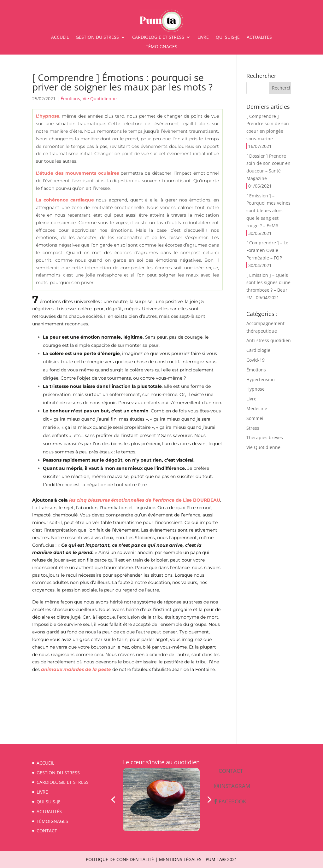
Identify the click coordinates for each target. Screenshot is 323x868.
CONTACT (47, 831)
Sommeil (255, 418)
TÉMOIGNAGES (161, 47)
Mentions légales (180, 859)
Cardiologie (258, 350)
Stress (253, 428)
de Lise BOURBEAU (145, 500)
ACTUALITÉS (259, 38)
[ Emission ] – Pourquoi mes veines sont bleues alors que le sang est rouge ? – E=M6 (268, 211)
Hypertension (261, 379)
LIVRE (203, 38)
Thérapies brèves (265, 437)
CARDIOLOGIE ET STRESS (158, 38)
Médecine (257, 408)
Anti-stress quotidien (269, 340)
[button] (113, 800)
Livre (251, 399)
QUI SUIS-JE (228, 38)
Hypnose (255, 389)
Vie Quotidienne (100, 99)
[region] (161, 800)
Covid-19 (255, 360)
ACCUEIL (60, 38)
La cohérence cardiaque (65, 200)
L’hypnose (48, 116)
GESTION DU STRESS (97, 38)
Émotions (70, 99)
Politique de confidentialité (120, 859)
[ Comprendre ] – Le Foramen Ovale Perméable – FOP (267, 250)
